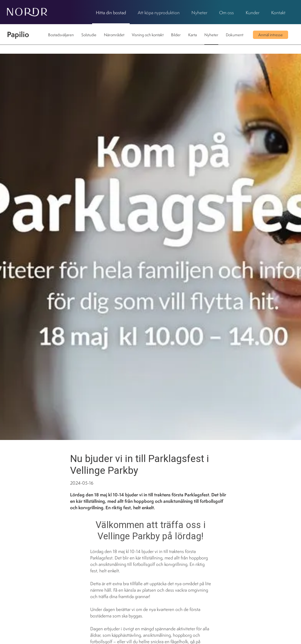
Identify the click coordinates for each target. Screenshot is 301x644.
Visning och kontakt (148, 35)
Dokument (235, 35)
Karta (193, 35)
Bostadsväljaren (61, 35)
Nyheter (199, 12)
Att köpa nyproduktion (159, 12)
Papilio (18, 34)
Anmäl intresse (271, 35)
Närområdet (114, 35)
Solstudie (89, 35)
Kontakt (278, 12)
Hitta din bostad (111, 12)
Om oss (226, 12)
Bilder (176, 35)
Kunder (253, 12)
